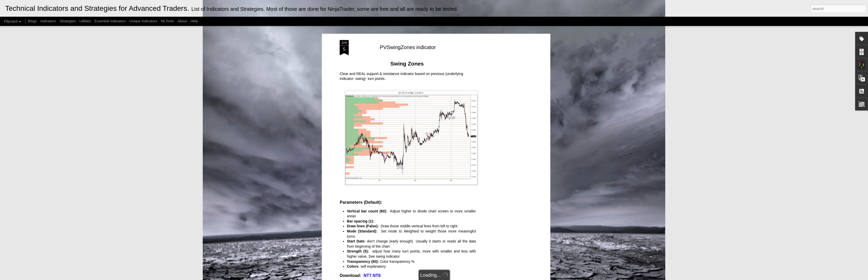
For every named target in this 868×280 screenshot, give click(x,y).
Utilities (85, 21)
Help (194, 21)
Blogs (32, 21)
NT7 (368, 275)
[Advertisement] (504, 121)
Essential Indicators (110, 21)
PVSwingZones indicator (408, 47)
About (182, 21)
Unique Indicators (143, 21)
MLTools (167, 21)
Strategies (68, 21)
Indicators (48, 21)
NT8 (377, 275)
